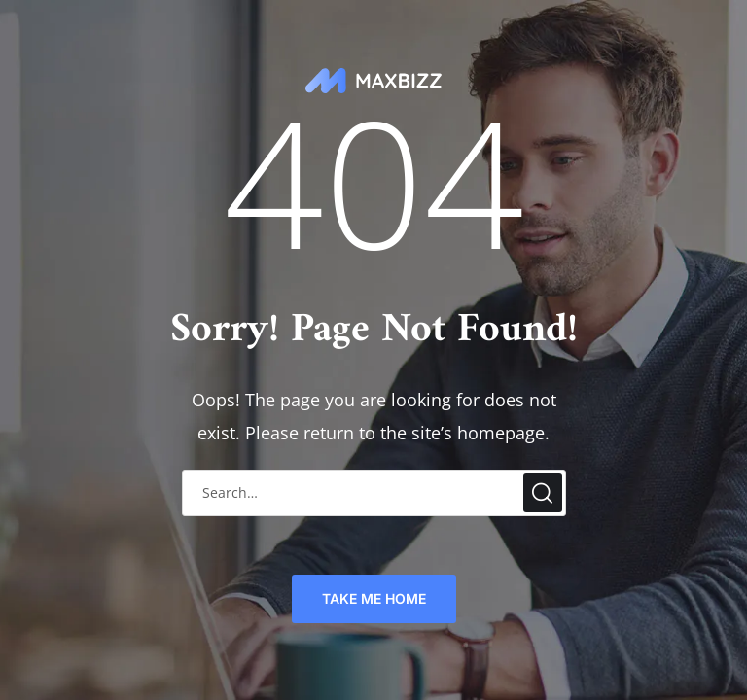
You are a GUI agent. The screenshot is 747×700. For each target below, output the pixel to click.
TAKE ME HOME (374, 598)
